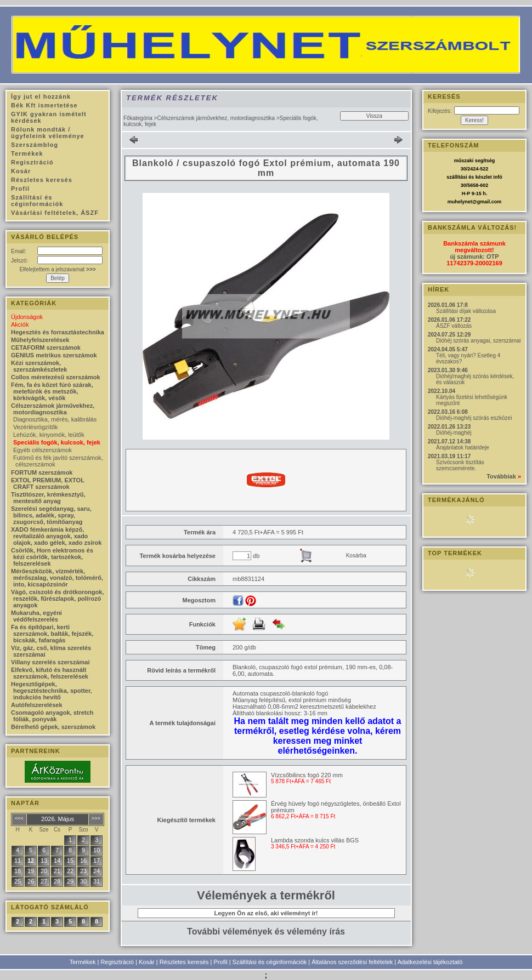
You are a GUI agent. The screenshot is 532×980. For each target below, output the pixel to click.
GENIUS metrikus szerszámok (54, 355)
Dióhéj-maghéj (454, 433)
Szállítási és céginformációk (270, 962)
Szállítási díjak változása (466, 311)
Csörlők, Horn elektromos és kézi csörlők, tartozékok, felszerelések (52, 557)
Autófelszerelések (37, 705)
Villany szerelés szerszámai (50, 662)
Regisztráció (117, 962)
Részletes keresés (184, 962)
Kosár (147, 962)
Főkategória (138, 118)
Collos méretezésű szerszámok (56, 377)
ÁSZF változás (454, 326)
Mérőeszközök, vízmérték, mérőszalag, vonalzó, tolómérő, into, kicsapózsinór (57, 578)
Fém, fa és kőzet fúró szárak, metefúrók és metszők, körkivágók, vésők (52, 391)
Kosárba (356, 555)
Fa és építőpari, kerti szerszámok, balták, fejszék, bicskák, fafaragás (52, 634)
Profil (221, 962)
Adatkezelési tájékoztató (430, 962)
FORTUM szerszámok (42, 472)
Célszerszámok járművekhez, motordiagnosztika (216, 118)
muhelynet (460, 202)
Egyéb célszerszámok (43, 450)
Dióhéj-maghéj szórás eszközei (474, 418)
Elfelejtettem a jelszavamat (57, 269)
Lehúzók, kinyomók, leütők (49, 435)
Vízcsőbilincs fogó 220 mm (307, 775)
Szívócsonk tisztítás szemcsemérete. (460, 465)
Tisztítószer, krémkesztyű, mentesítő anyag (48, 498)
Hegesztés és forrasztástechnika (58, 332)
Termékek (83, 962)
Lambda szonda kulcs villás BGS (315, 840)
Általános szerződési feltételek (352, 962)
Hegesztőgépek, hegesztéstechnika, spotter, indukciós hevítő (52, 691)
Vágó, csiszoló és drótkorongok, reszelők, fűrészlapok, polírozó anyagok (57, 599)
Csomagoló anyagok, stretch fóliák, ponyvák (52, 716)
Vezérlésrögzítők (35, 427)
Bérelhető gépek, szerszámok (53, 727)
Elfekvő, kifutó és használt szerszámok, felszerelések (50, 673)
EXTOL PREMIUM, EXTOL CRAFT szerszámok (48, 483)
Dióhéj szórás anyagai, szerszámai (479, 341)
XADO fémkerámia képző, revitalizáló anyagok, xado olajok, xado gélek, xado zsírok (56, 536)
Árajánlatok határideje (463, 448)
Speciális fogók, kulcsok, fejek (57, 442)
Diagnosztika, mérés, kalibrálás (55, 419)
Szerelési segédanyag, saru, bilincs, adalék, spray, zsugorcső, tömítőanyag (51, 515)
